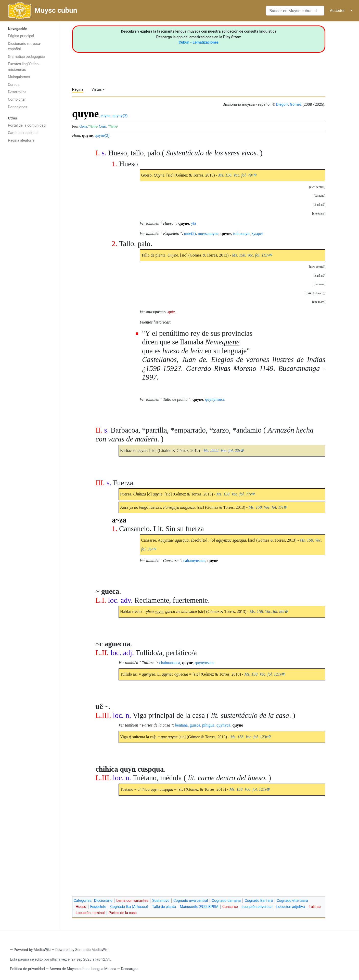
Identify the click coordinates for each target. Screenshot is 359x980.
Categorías (83, 901)
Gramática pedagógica (26, 57)
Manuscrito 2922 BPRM (199, 907)
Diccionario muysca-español (24, 46)
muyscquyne (208, 233)
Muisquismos (19, 77)
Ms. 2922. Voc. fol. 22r (222, 451)
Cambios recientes (23, 133)
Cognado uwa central (191, 901)
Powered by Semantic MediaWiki (82, 950)
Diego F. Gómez (289, 105)
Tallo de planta (164, 907)
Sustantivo (161, 901)
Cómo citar (17, 99)
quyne (87, 135)
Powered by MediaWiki (32, 950)
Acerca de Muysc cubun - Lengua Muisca (83, 969)
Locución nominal (90, 913)
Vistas (97, 90)
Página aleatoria (21, 140)
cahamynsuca (194, 561)
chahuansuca (170, 663)
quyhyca (223, 725)
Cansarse (230, 907)
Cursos (14, 85)
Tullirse (315, 907)
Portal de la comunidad (27, 125)
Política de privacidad (27, 969)
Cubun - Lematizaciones (199, 42)
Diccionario (103, 901)
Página (78, 90)
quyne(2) (102, 135)
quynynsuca (215, 399)
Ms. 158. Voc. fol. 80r (267, 612)
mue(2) (190, 233)
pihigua (208, 725)
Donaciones (18, 107)
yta (194, 223)
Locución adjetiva (291, 907)
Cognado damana (226, 901)
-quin (171, 312)
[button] (317, 187)
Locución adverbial (257, 907)
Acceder (337, 11)
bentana (181, 725)
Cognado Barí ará (259, 901)
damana (319, 196)
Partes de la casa (123, 913)
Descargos (130, 969)
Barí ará (319, 205)
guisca (195, 725)
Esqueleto (98, 907)
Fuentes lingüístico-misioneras (24, 67)
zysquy (257, 233)
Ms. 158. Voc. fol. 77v (234, 494)
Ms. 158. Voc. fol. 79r (236, 175)
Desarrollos (17, 92)
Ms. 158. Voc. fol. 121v (263, 674)
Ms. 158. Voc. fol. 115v (251, 255)
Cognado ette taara (292, 901)
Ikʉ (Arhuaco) (315, 293)
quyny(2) (120, 116)
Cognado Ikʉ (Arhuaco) (129, 907)
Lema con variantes (132, 901)
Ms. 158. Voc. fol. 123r (249, 737)
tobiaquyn (241, 233)
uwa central (317, 187)
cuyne (106, 116)
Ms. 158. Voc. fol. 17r (266, 507)
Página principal (21, 36)
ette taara (319, 213)
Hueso (81, 907)
